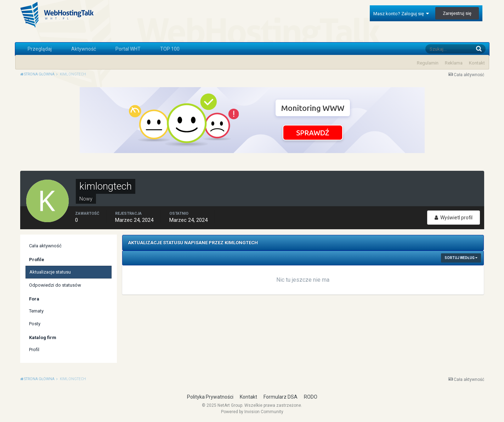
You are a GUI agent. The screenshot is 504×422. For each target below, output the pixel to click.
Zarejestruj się (457, 13)
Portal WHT (128, 49)
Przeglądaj (40, 49)
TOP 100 (170, 49)
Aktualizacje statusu (50, 272)
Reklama (454, 63)
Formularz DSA (281, 397)
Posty (35, 324)
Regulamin (428, 63)
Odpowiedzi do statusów (55, 285)
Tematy (36, 311)
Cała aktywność (45, 246)
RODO (311, 397)
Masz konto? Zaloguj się (401, 14)
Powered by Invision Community (252, 412)
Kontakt (477, 63)
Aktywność (84, 49)
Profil (34, 350)
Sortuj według (461, 258)
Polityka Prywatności (210, 397)
